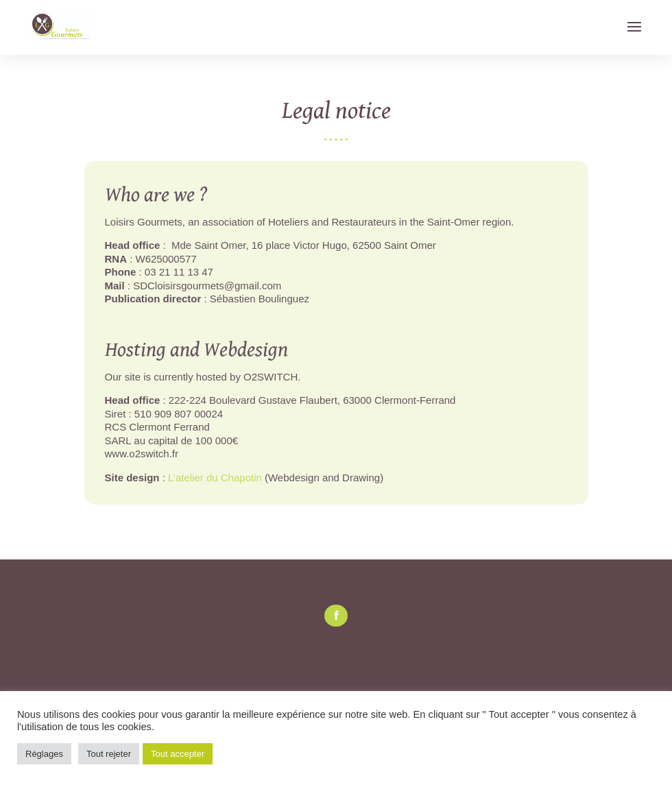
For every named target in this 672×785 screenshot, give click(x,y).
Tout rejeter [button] (109, 754)
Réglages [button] (44, 754)
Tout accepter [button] (178, 754)
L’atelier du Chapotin (215, 478)
